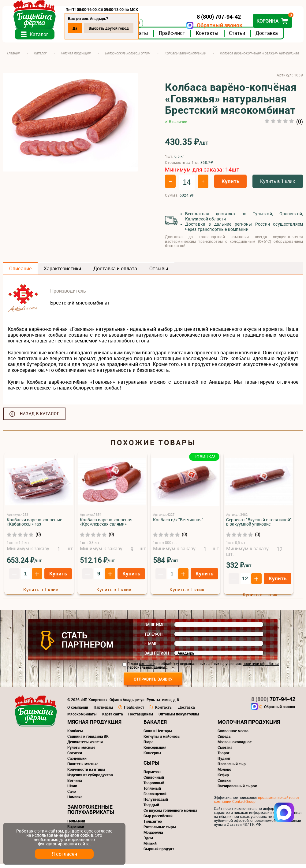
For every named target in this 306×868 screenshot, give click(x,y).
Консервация (155, 751)
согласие (147, 667)
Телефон (153, 638)
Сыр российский (158, 819)
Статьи (238, 36)
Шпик (72, 789)
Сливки (224, 784)
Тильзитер (153, 825)
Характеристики (62, 272)
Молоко (224, 773)
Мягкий (150, 847)
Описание (20, 272)
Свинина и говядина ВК (88, 740)
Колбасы (75, 734)
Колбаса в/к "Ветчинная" (178, 523)
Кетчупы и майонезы (162, 740)
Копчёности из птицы (86, 773)
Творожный (154, 786)
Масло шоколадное (235, 745)
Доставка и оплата (115, 272)
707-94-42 (273, 703)
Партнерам (103, 711)
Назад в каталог (40, 417)
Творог (224, 756)
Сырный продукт (159, 852)
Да (75, 28)
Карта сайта (112, 718)
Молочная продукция (249, 725)
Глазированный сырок (237, 789)
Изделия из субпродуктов (90, 778)
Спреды (225, 740)
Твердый (151, 808)
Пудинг (224, 762)
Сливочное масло (233, 734)
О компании (78, 711)
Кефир (223, 778)
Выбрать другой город (109, 28)
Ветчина (75, 784)
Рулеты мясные (81, 751)
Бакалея (155, 725)
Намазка (75, 800)
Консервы (152, 756)
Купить (230, 185)
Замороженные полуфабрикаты (91, 813)
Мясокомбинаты (82, 718)
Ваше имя (155, 628)
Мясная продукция (94, 725)
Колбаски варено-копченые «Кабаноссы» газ (34, 525)
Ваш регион (157, 657)
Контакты (208, 36)
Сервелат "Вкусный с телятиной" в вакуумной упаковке (259, 525)
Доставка (267, 36)
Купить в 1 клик (278, 184)
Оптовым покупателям (179, 718)
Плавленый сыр (232, 767)
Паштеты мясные (83, 767)
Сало (72, 795)
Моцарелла (153, 836)
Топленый (152, 792)
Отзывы (159, 272)
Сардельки (77, 762)
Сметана (225, 751)
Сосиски (75, 756)
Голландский (155, 797)
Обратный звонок (219, 25)
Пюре (148, 745)
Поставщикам (141, 718)
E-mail (151, 647)
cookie (86, 835)
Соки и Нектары (158, 734)
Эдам (148, 841)
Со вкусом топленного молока (170, 814)
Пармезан (152, 775)
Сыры (151, 766)
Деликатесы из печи (85, 745)
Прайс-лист (173, 36)
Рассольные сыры (160, 830)
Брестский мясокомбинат (80, 306)
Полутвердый (156, 803)
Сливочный (154, 781)
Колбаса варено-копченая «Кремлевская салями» (106, 525)
